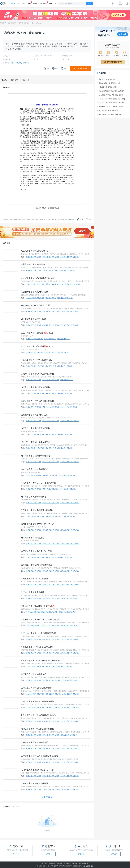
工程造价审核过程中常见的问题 (34, 783)
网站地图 (74, 863)
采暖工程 (20, 23)
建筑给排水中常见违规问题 (32, 592)
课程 (29, 3)
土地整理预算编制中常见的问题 (34, 579)
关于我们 (45, 863)
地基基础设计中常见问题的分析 (109, 83)
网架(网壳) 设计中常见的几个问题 (35, 305)
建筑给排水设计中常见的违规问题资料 (37, 401)
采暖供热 (14, 23)
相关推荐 (7, 243)
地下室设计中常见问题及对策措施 (35, 428)
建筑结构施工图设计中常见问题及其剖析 (38, 633)
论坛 (24, 3)
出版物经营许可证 (88, 866)
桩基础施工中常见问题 (34, 257)
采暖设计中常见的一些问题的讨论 (34, 23)
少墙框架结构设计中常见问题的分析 (36, 360)
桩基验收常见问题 (67, 380)
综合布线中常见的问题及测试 (108, 110)
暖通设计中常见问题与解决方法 (34, 415)
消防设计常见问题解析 (34, 475)
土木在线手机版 (83, 863)
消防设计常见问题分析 (50, 271)
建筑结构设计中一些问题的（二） (37, 346)
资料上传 (16, 854)
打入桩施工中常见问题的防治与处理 (110, 95)
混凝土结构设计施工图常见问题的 (37, 606)
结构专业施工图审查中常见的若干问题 (37, 770)
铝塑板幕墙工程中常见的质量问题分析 (37, 729)
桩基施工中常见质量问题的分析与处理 (111, 103)
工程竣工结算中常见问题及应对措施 (36, 688)
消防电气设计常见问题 (50, 489)
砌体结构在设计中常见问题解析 (34, 469)
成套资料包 (43, 3)
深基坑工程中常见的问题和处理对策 (36, 565)
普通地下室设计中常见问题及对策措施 (37, 647)
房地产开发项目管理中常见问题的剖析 (37, 374)
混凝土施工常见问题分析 (49, 612)
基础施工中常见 (51, 298)
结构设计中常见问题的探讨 (107, 87)
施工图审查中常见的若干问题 (33, 319)
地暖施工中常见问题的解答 (107, 79)
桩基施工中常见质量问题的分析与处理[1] (112, 99)
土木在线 (12, 3)
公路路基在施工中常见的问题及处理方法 (38, 715)
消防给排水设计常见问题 (51, 407)
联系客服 (81, 854)
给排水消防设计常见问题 (69, 407)
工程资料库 (3, 23)
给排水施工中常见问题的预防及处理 (110, 107)
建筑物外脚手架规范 (33, 626)
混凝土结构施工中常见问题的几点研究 (111, 91)
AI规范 (35, 3)
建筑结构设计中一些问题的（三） (37, 333)
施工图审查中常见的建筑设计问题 (35, 456)
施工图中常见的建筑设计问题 (33, 497)
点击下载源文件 (82, 69)
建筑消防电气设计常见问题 (52, 680)
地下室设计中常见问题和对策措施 (35, 387)
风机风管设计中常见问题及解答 (34, 251)
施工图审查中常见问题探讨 (32, 538)
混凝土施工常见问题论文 (67, 612)
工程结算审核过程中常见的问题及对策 (37, 702)
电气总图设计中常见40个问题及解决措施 (38, 483)
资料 (19, 3)
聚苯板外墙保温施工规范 (69, 626)
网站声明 (59, 863)
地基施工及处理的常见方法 (55, 284)
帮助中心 (67, 863)
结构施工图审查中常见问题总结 (34, 742)
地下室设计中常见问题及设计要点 (35, 442)
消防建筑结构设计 (63, 339)
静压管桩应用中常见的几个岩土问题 (36, 551)
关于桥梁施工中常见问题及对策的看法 (37, 510)
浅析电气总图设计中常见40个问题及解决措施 (40, 661)
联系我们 (52, 863)
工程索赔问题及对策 (69, 516)
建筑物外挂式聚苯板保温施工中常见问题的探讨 (41, 620)
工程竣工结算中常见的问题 (70, 257)
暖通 (9, 23)
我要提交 (49, 854)
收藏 (80, 219)
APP (51, 3)
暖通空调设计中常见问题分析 (33, 264)
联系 (66, 220)
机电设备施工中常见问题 (51, 257)
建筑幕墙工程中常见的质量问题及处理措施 (39, 756)
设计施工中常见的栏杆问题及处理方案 (37, 278)
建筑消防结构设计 (50, 339)
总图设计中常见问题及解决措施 (34, 292)
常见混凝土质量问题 (33, 612)
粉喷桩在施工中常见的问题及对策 (109, 114)
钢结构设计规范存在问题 (34, 339)
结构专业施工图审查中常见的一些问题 (37, 524)
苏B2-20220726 (77, 866)
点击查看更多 (47, 797)
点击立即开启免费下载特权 (113, 62)
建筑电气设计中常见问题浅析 (33, 674)
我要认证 (114, 854)
